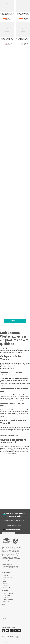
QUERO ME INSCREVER (9, 533)
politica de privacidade (16, 526)
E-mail (5, 530)
